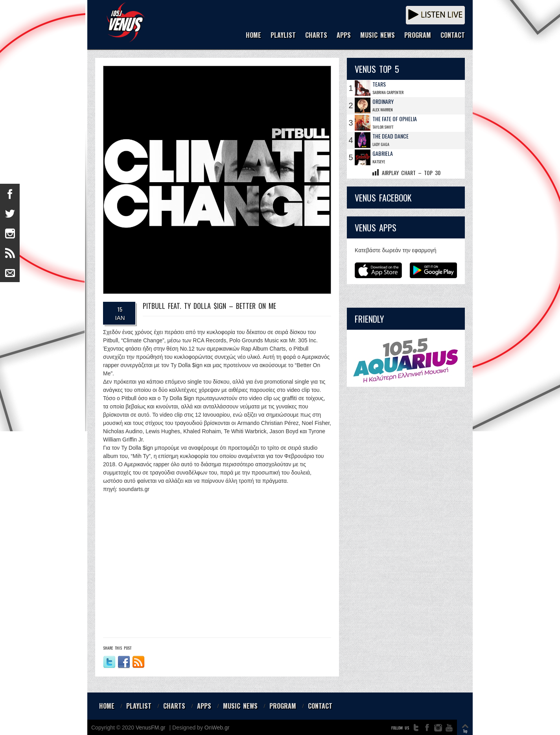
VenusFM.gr (150, 728)
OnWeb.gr (217, 728)
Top (465, 731)
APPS (344, 36)
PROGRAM (418, 36)
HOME (253, 36)
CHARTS (316, 36)
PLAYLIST (283, 36)
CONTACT (453, 36)
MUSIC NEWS (378, 36)
